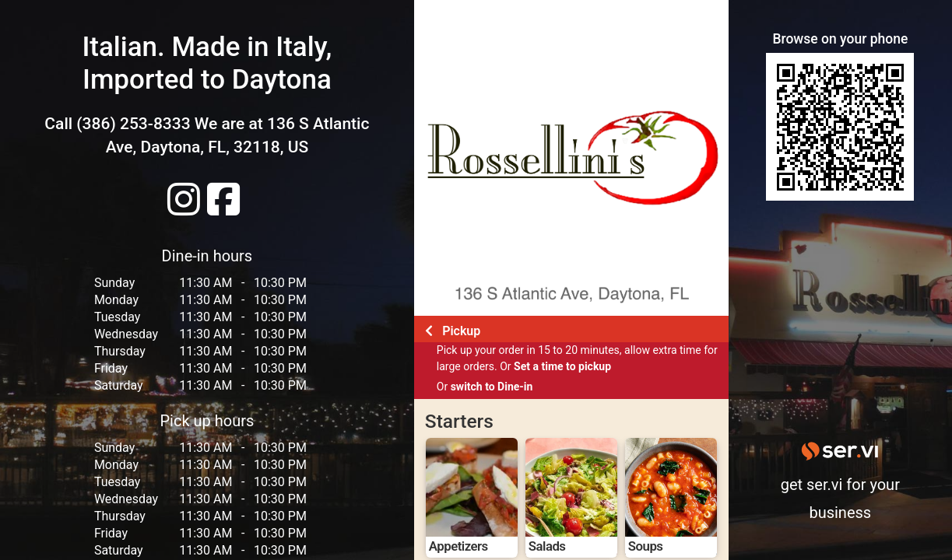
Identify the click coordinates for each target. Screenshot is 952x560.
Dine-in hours (207, 256)
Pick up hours (207, 421)
